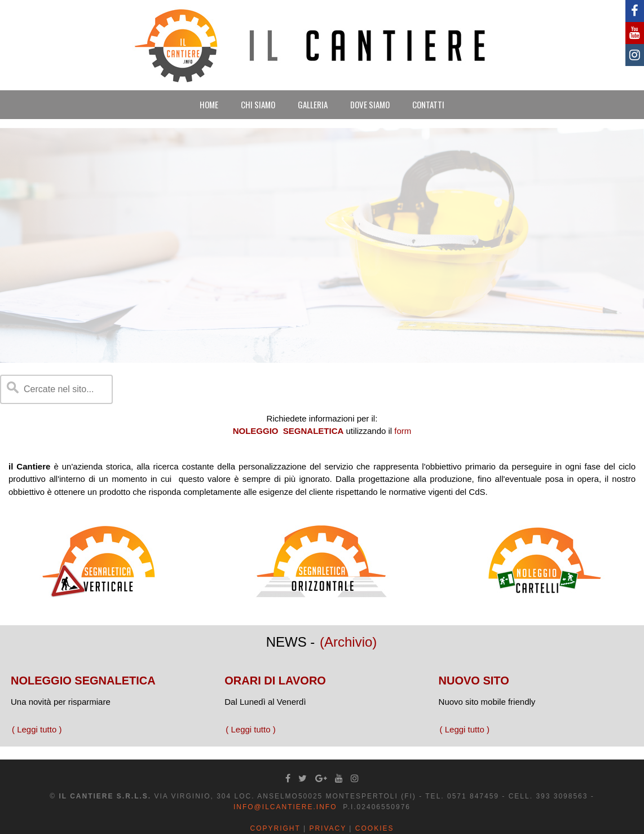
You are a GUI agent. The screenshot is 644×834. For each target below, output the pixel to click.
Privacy (328, 828)
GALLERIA (313, 104)
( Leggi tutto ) (37, 729)
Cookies (375, 828)
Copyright (275, 828)
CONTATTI (428, 104)
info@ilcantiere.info (285, 807)
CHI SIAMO (258, 104)
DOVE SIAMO (370, 104)
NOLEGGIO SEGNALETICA (83, 681)
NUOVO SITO (474, 681)
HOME (209, 104)
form (403, 431)
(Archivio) (348, 642)
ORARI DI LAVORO (275, 681)
